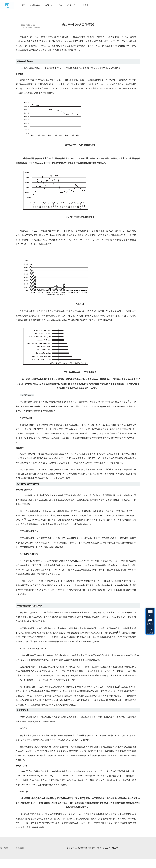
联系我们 (20, 848)
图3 (21, 231)
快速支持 (150, 611)
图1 (21, 80)
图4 (60, 316)
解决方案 (49, 5)
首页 (23, 5)
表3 (96, 771)
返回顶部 (150, 629)
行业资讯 (85, 5)
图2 (115, 159)
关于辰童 (4, 848)
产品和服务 (35, 5)
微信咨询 (150, 620)
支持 (60, 5)
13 (28, 770)
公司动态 (71, 5)
